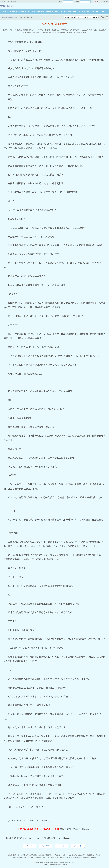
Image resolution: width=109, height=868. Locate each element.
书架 (103, 12)
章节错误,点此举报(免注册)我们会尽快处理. (39, 829)
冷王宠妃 (83, 33)
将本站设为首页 (5, 2)
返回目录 (46, 846)
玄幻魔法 (14, 12)
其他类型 (85, 12)
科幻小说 (67, 12)
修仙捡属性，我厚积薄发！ (37, 30)
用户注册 (105, 1)
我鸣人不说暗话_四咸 (41, 862)
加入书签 (78, 846)
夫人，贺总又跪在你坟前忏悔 (66, 30)
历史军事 (41, 12)
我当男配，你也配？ (51, 30)
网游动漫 (58, 12)
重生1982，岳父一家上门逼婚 (51, 33)
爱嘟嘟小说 (4, 17)
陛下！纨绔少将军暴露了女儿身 (33, 33)
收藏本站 (14, 2)
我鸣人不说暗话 (14, 17)
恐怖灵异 (76, 12)
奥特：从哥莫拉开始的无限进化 (19, 30)
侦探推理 (50, 12)
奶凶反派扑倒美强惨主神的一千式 (70, 33)
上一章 (29, 846)
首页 (5, 12)
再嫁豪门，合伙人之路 (82, 30)
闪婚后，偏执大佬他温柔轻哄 (97, 30)
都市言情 (32, 12)
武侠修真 (23, 12)
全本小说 (94, 12)
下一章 (62, 846)
